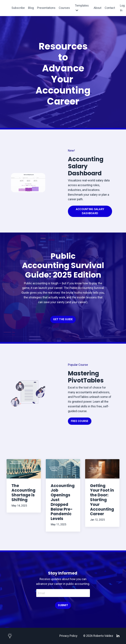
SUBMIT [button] (63, 605)
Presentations (46, 8)
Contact (110, 8)
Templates (82, 8)
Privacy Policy (68, 636)
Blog (31, 8)
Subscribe (18, 8)
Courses (64, 8)
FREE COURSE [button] (80, 421)
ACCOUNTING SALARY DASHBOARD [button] (90, 211)
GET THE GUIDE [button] (63, 319)
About (98, 8)
